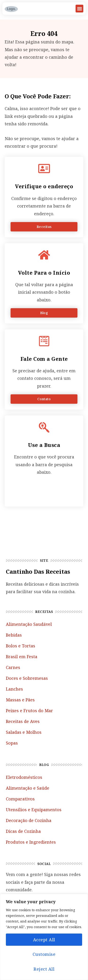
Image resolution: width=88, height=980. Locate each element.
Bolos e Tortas (21, 646)
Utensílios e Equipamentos (34, 810)
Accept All (44, 940)
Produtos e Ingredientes (31, 842)
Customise (44, 954)
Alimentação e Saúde (28, 788)
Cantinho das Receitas (38, 571)
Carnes (13, 667)
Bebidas (14, 635)
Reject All (44, 969)
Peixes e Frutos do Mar (29, 711)
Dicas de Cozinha (23, 831)
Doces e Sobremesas (27, 678)
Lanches (14, 689)
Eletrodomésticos (24, 777)
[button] (79, 9)
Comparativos (20, 799)
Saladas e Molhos (24, 732)
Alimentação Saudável (29, 624)
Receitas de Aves (23, 721)
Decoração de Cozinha (29, 820)
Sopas (12, 743)
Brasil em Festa (22, 657)
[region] (44, 937)
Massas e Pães (20, 700)
